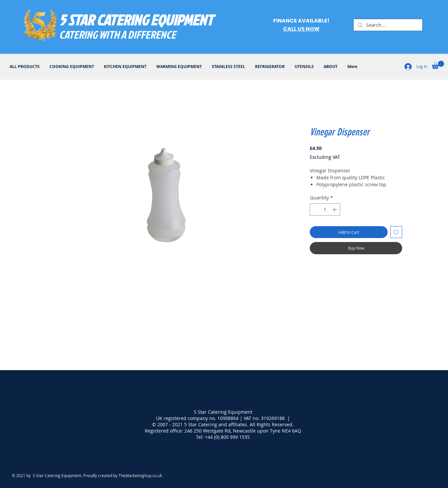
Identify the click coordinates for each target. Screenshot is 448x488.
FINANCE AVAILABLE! (301, 21)
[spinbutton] (325, 209)
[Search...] (387, 25)
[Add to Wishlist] (396, 232)
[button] (438, 65)
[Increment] (335, 209)
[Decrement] (315, 209)
